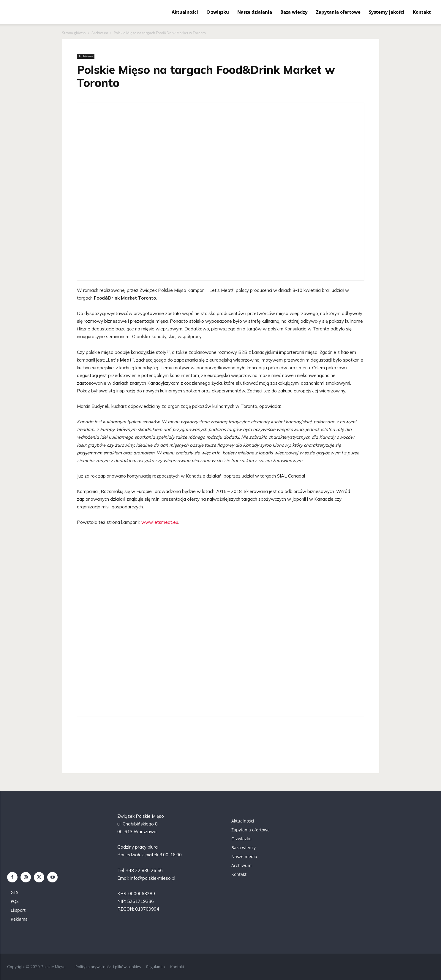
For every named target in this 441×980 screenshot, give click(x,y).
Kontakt (422, 12)
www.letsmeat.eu (160, 522)
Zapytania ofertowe (338, 12)
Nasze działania (255, 12)
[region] (221, 623)
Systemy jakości (387, 12)
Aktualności (185, 12)
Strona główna (74, 33)
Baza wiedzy (294, 12)
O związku (218, 12)
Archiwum (100, 33)
